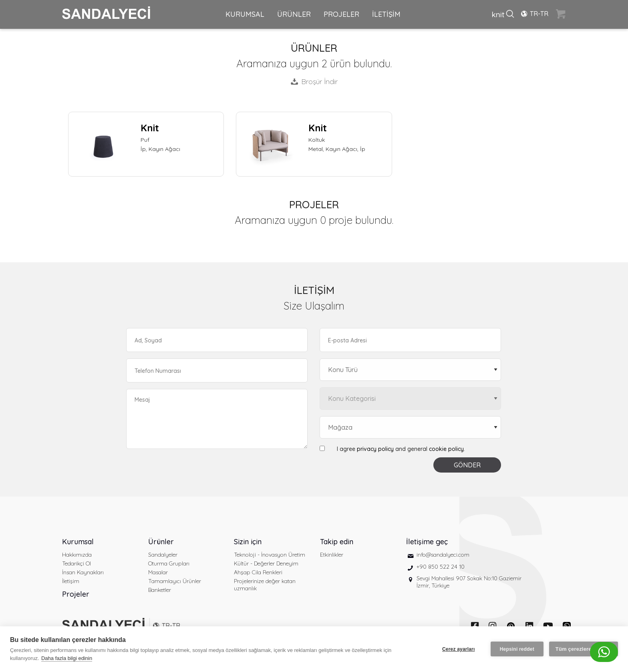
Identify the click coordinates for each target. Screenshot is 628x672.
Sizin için (248, 542)
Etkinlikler (332, 555)
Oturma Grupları (169, 563)
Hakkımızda (77, 555)
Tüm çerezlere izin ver (584, 649)
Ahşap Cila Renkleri (258, 572)
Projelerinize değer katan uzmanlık (265, 585)
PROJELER (341, 14)
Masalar (158, 572)
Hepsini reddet (517, 649)
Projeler (76, 594)
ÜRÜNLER (294, 14)
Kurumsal (78, 542)
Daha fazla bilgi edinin (67, 658)
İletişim (71, 581)
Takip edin (337, 542)
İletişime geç (427, 542)
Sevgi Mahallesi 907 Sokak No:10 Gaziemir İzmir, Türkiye (469, 582)
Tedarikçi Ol (76, 563)
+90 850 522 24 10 (441, 567)
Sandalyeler (163, 555)
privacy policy (375, 449)
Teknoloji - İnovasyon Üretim (270, 555)
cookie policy (446, 449)
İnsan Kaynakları (83, 572)
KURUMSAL (245, 14)
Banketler (160, 590)
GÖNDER (467, 465)
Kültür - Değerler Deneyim (266, 563)
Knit (150, 128)
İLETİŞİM (386, 14)
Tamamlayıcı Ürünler (175, 581)
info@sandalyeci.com (443, 555)
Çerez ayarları (459, 649)
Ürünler (161, 542)
